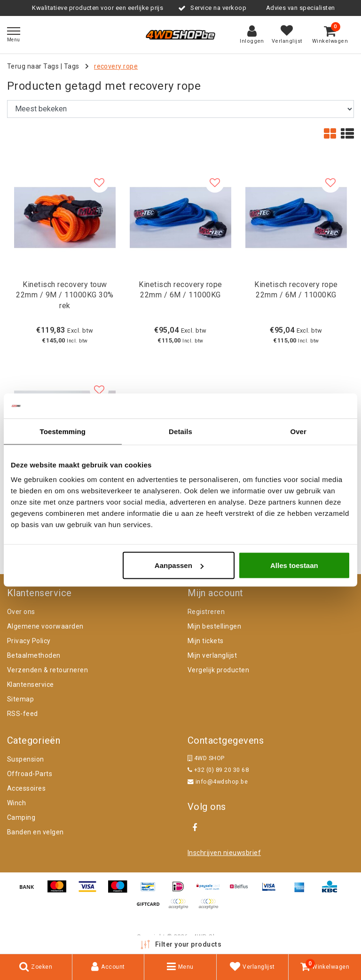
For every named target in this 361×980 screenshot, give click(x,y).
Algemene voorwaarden (45, 626)
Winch (16, 803)
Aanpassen (179, 565)
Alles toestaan (294, 565)
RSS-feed (23, 714)
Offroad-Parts (30, 774)
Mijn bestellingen (214, 626)
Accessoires (26, 788)
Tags (72, 66)
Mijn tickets (206, 641)
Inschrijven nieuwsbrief (224, 853)
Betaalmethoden (34, 655)
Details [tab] (180, 431)
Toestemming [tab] (63, 431)
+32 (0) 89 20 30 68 (218, 770)
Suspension (26, 759)
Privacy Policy (29, 641)
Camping (21, 817)
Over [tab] (298, 431)
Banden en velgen (35, 832)
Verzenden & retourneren (47, 670)
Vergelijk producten (218, 670)
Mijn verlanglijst (212, 655)
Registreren (206, 612)
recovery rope (116, 66)
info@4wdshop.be (218, 782)
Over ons (21, 612)
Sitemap (20, 699)
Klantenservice (31, 684)
